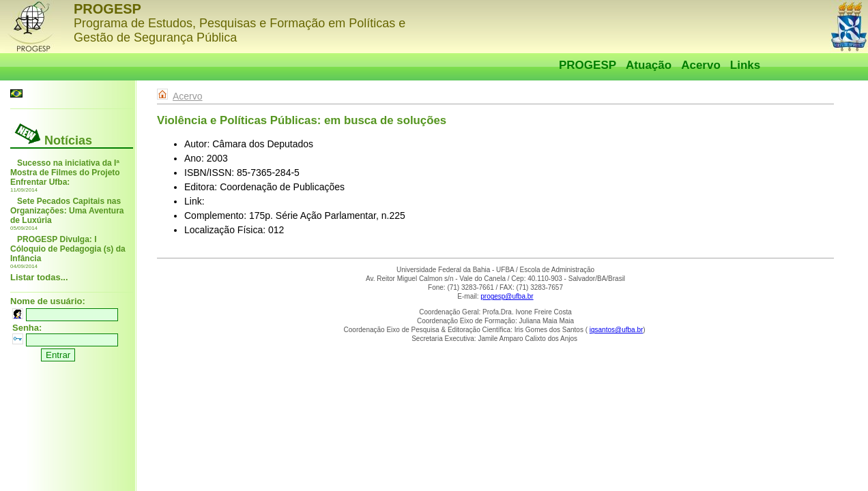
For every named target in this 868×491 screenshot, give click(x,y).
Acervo (701, 65)
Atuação (649, 65)
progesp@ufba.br (507, 296)
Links (745, 65)
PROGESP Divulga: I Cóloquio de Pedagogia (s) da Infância (68, 249)
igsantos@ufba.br (617, 330)
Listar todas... (39, 277)
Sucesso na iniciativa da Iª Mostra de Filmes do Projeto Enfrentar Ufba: (65, 173)
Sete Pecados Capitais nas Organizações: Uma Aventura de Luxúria (67, 211)
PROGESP (588, 65)
